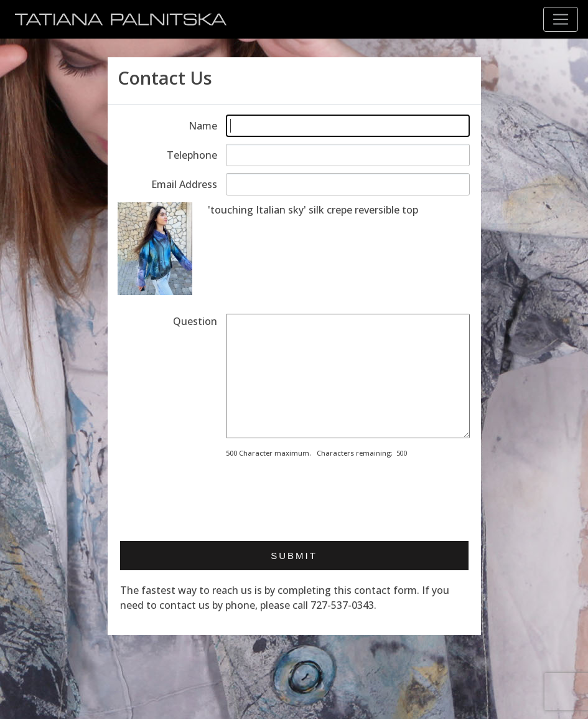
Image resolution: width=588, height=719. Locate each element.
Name (203, 126)
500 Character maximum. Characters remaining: (309, 453)
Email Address (184, 184)
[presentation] (320, 496)
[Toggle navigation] (561, 19)
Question (195, 321)
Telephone (192, 155)
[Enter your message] (348, 376)
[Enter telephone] (348, 155)
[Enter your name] (348, 126)
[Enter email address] (348, 184)
